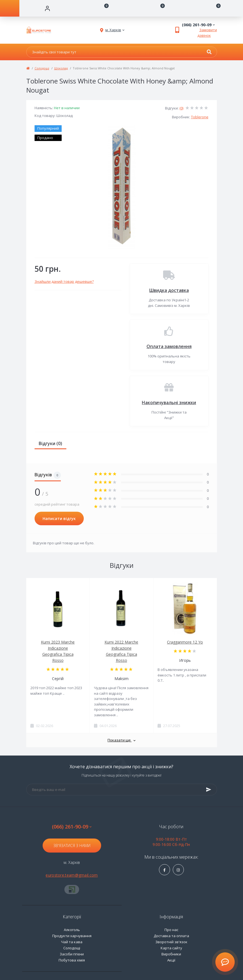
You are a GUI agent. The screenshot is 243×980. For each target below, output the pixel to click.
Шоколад (61, 68)
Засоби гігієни (72, 954)
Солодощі (42, 68)
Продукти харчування (72, 936)
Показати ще (121, 740)
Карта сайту (171, 948)
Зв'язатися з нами (72, 846)
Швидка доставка (169, 290)
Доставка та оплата (171, 936)
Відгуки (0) (50, 443)
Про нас (171, 930)
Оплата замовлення (169, 346)
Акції (171, 960)
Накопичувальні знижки (169, 403)
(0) (181, 108)
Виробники (171, 954)
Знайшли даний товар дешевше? (64, 281)
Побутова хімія (72, 960)
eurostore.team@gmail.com (72, 875)
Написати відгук (59, 518)
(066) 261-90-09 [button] (72, 827)
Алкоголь (72, 930)
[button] (113, 30)
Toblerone (200, 117)
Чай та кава (72, 942)
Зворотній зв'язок (171, 942)
